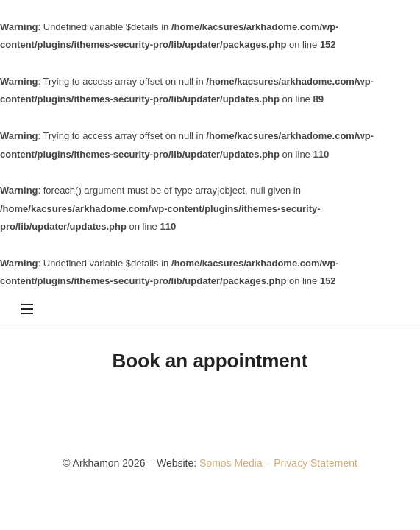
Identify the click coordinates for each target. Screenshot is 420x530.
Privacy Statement (316, 463)
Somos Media (232, 463)
